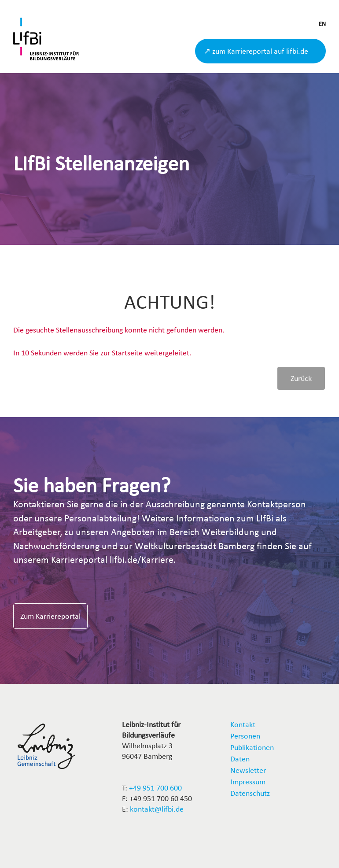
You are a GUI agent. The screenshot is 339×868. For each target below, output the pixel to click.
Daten (240, 759)
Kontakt (243, 724)
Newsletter (248, 770)
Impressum (248, 781)
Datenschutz (250, 793)
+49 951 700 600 (155, 788)
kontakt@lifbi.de (157, 809)
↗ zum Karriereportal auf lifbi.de (256, 51)
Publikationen (252, 747)
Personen (245, 736)
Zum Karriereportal (50, 616)
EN (322, 24)
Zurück (301, 378)
